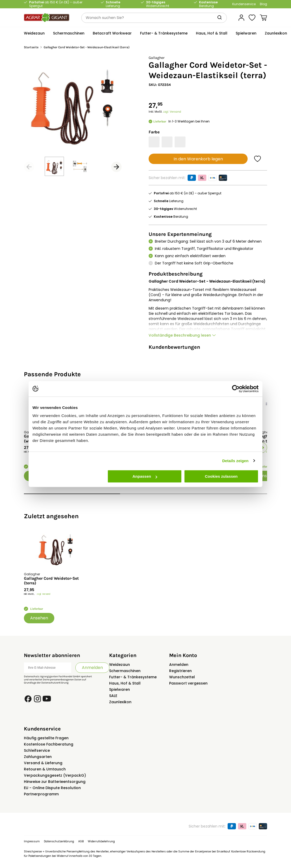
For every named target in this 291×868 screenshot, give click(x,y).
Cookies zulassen (221, 476)
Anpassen (145, 476)
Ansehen (39, 618)
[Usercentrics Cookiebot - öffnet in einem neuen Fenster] (236, 389)
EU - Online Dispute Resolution (52, 788)
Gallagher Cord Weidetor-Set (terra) (51, 581)
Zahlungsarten (38, 757)
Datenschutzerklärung (55, 683)
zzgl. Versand (172, 112)
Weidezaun (120, 665)
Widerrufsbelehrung (101, 841)
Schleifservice (37, 750)
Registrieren (180, 671)
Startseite (31, 47)
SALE (113, 696)
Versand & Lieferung (43, 763)
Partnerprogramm (41, 794)
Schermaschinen (125, 671)
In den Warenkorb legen (198, 159)
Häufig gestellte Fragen (46, 738)
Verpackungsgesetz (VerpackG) (55, 775)
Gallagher (157, 58)
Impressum (32, 841)
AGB (81, 841)
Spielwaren (120, 689)
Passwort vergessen (188, 683)
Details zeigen (235, 461)
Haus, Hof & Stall (125, 683)
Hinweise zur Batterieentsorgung (55, 782)
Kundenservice (244, 4)
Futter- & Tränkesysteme (133, 677)
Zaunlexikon (120, 702)
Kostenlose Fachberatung (49, 744)
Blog (263, 4)
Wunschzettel (182, 677)
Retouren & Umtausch (45, 769)
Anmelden (92, 668)
